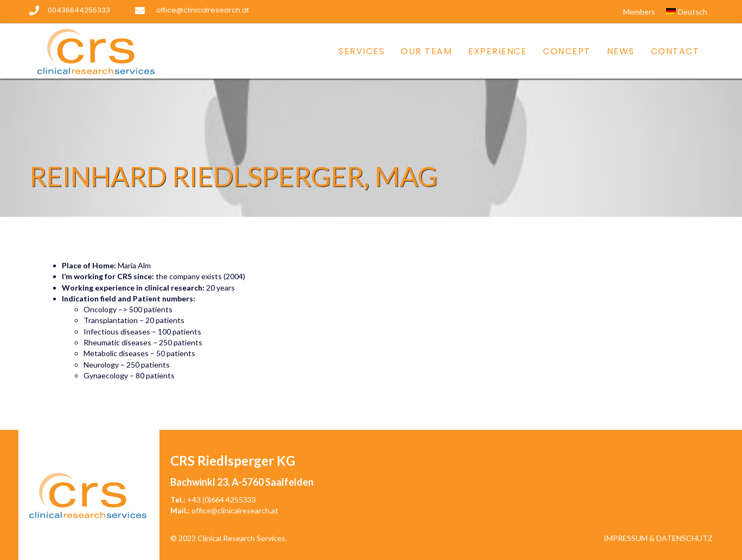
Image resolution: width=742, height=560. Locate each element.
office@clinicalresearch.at (235, 510)
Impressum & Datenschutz (658, 538)
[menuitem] (687, 12)
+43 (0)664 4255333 (222, 500)
